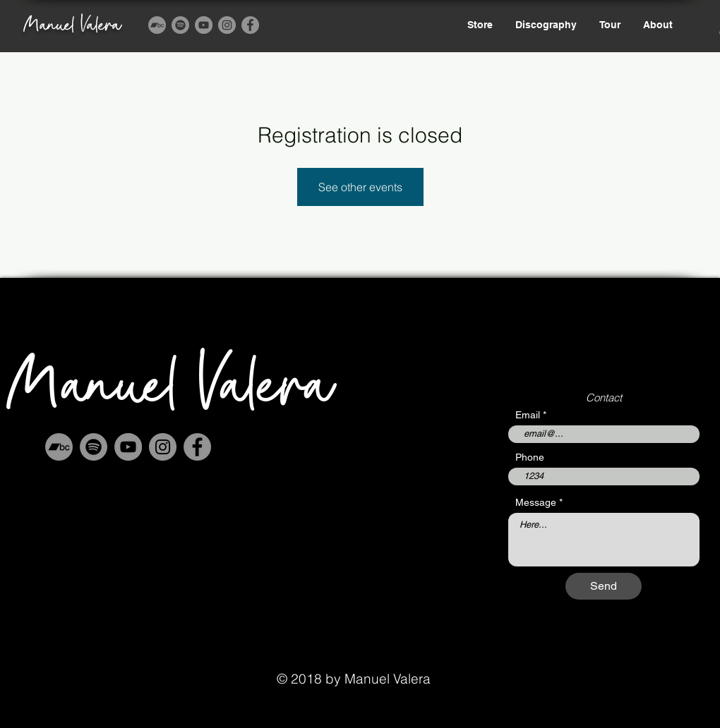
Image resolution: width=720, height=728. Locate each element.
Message (536, 502)
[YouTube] (204, 25)
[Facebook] (250, 25)
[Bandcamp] (157, 25)
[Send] (604, 586)
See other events (360, 187)
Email (528, 415)
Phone (530, 457)
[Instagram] (227, 25)
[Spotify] (180, 25)
